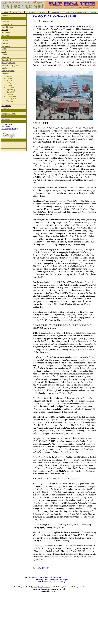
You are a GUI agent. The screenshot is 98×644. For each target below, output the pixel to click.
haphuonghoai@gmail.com (41, 587)
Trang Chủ (6, 119)
